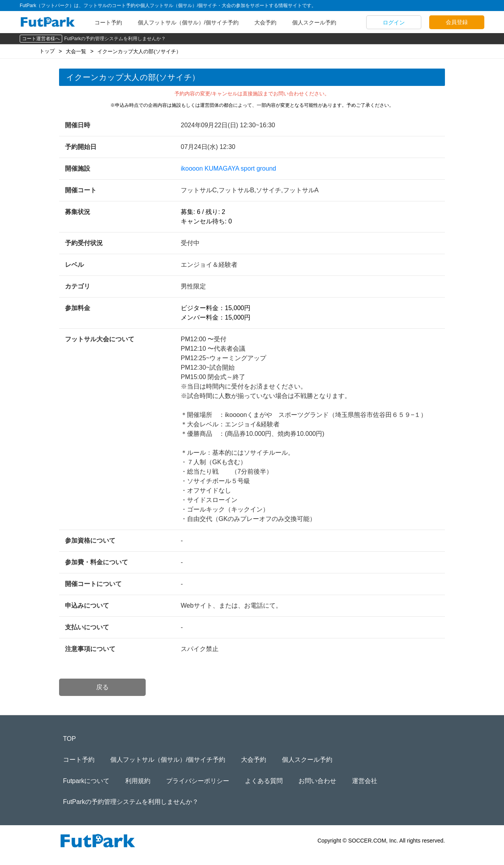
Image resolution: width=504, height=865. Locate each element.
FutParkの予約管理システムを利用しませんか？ (115, 39)
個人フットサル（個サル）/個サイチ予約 (188, 22)
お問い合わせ (317, 781)
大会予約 (265, 22)
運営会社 (365, 781)
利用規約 (138, 781)
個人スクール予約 (314, 22)
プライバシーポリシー (198, 781)
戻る (102, 687)
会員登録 (457, 22)
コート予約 (108, 22)
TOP (69, 739)
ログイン (394, 22)
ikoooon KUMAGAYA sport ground (228, 168)
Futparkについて (86, 781)
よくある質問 (264, 781)
